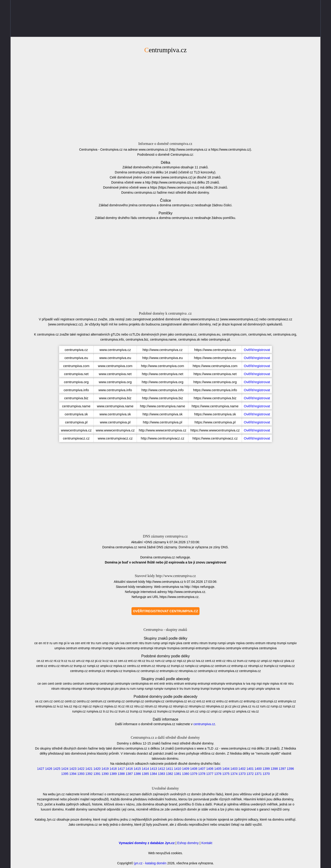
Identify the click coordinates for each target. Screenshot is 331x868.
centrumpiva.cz (204, 724)
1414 (145, 769)
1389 (113, 774)
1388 (121, 774)
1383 (161, 774)
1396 (290, 769)
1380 (186, 774)
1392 (89, 774)
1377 (210, 774)
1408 (194, 769)
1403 (234, 769)
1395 (65, 774)
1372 (250, 774)
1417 (121, 769)
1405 (218, 769)
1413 (153, 769)
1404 (226, 769)
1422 (81, 769)
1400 (258, 769)
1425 (57, 769)
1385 (145, 774)
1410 (178, 769)
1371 (258, 774)
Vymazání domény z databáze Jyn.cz (147, 843)
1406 (210, 769)
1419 (105, 769)
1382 (170, 774)
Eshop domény (188, 843)
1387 (129, 774)
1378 (202, 774)
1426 (49, 769)
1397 (282, 769)
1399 (266, 769)
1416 (129, 769)
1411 (170, 769)
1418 (113, 769)
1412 (161, 769)
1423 (73, 769)
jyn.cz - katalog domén (150, 863)
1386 (137, 774)
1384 (153, 774)
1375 (226, 774)
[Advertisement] (165, 97)
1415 (137, 769)
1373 (242, 774)
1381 (178, 774)
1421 (89, 769)
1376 (218, 774)
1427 (41, 769)
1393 (81, 774)
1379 (194, 774)
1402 (242, 769)
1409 (186, 769)
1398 (274, 769)
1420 (97, 769)
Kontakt (207, 843)
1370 (266, 774)
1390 (105, 774)
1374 (234, 774)
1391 (97, 774)
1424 (65, 769)
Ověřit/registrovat (257, 350)
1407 (202, 769)
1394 (73, 774)
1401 (250, 769)
